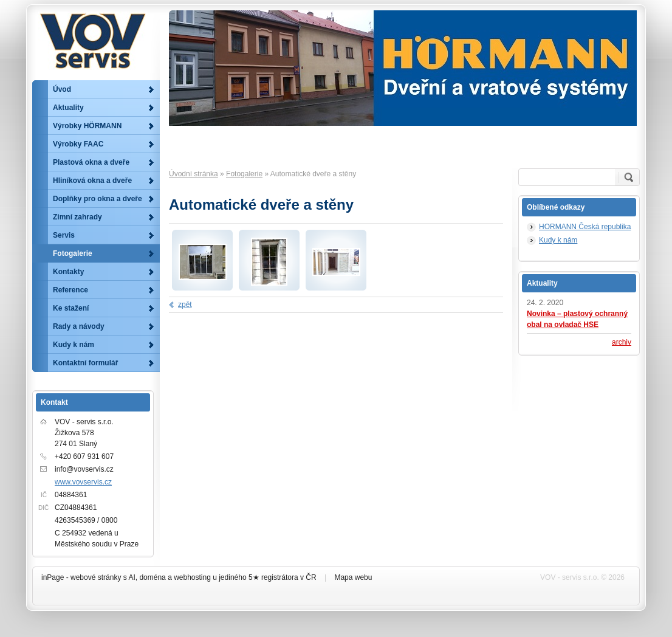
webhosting (192, 577)
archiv (622, 342)
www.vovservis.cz (83, 482)
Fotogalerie (244, 174)
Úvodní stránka (194, 174)
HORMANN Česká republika (585, 227)
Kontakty (68, 272)
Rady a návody (79, 326)
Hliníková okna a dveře (92, 181)
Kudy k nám (558, 240)
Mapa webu (353, 577)
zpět (185, 305)
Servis (64, 235)
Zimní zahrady (77, 217)
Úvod (62, 89)
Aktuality (68, 108)
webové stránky (96, 577)
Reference (70, 290)
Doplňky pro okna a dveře (98, 199)
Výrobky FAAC (78, 144)
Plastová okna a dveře (91, 162)
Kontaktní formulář (85, 363)
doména (152, 577)
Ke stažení (71, 308)
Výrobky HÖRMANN (87, 126)
